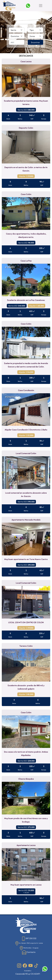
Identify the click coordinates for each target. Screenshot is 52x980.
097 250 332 (29, 938)
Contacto (29, 952)
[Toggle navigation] (41, 6)
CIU (32, 974)
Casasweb (20, 974)
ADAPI (37, 974)
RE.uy (28, 974)
